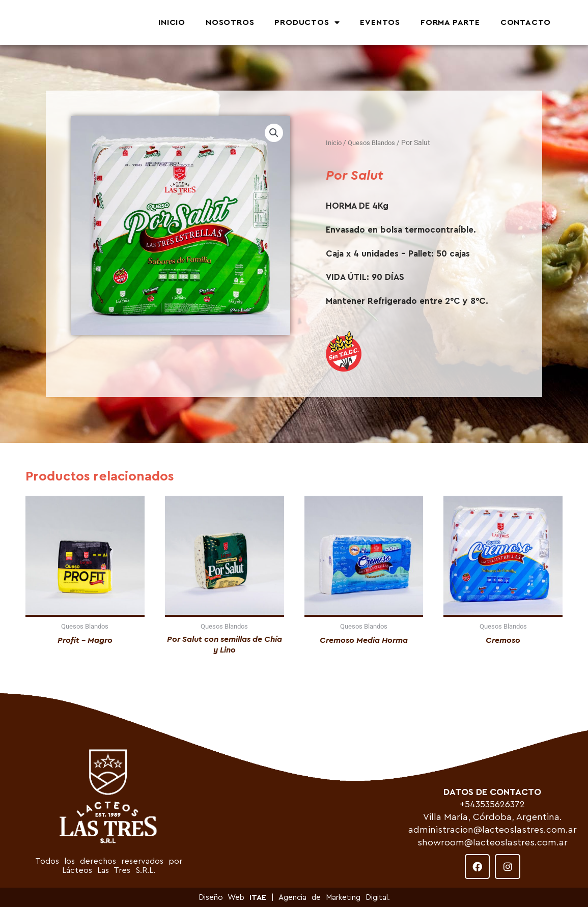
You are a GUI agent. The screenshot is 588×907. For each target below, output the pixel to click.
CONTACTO (526, 22)
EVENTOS (380, 22)
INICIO (172, 22)
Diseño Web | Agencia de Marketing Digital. (294, 897)
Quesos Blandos (374, 143)
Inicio (334, 143)
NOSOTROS (230, 22)
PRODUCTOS (307, 22)
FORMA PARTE (450, 22)
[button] (273, 133)
